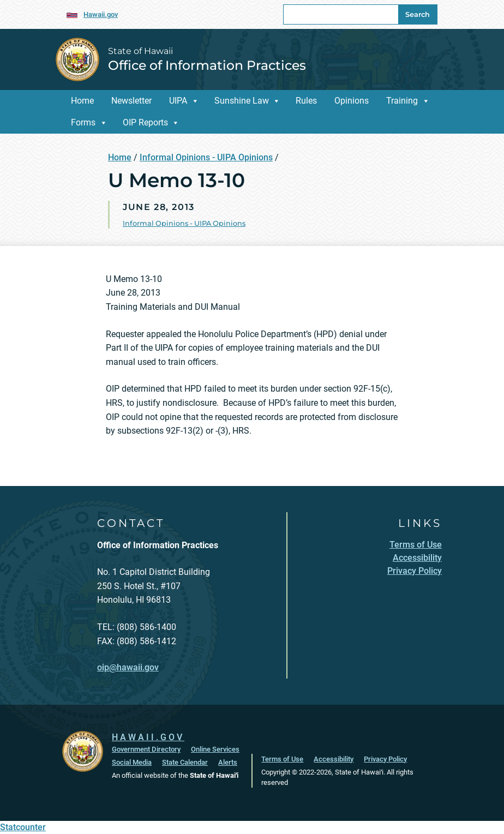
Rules (306, 101)
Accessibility (334, 759)
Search (418, 14)
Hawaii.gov (101, 14)
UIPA (178, 101)
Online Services (215, 749)
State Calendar (185, 762)
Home (82, 101)
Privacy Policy (385, 759)
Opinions (352, 101)
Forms (83, 122)
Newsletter (131, 101)
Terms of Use (282, 759)
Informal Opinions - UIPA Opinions (206, 157)
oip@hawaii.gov (128, 667)
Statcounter (23, 827)
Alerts (228, 762)
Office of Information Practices (207, 65)
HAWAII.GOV (148, 737)
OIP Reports (145, 122)
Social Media (132, 762)
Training (402, 101)
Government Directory (146, 749)
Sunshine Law (242, 101)
